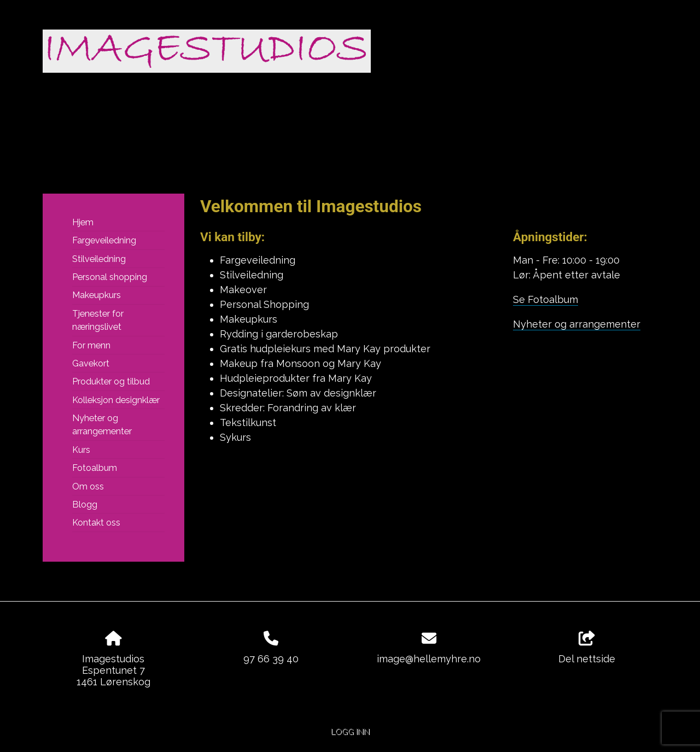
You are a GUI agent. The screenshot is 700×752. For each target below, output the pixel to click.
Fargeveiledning (104, 240)
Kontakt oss (96, 523)
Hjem (83, 222)
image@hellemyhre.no (429, 659)
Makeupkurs (97, 295)
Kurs (81, 450)
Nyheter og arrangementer (102, 425)
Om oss (88, 486)
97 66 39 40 (271, 659)
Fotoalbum (95, 468)
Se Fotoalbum (546, 299)
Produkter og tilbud (111, 381)
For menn (91, 345)
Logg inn (350, 731)
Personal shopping (110, 277)
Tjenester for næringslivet (98, 320)
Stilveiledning (99, 259)
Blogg (85, 505)
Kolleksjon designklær (116, 400)
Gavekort (91, 363)
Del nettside (587, 648)
